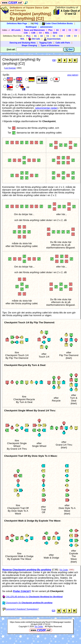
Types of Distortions (50, 45)
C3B (33, 33)
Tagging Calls (46, 43)
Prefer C (22, 591)
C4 (40, 33)
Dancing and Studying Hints (23, 43)
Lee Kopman (10, 68)
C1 (70, 30)
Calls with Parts (63, 43)
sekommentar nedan (46, 108)
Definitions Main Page (17, 23)
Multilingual (31, 27)
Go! (69, 49)
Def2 (55, 33)
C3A (26, 33)
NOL (47, 33)
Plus (50, 30)
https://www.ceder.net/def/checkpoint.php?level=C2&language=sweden (40, 622)
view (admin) (73, 75)
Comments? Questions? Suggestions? (21, 609)
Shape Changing (29, 45)
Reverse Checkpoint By (27, 570)
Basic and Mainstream (34, 30)
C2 (76, 30)
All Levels (16, 30)
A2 (64, 30)
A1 (57, 30)
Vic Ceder (64, 570)
